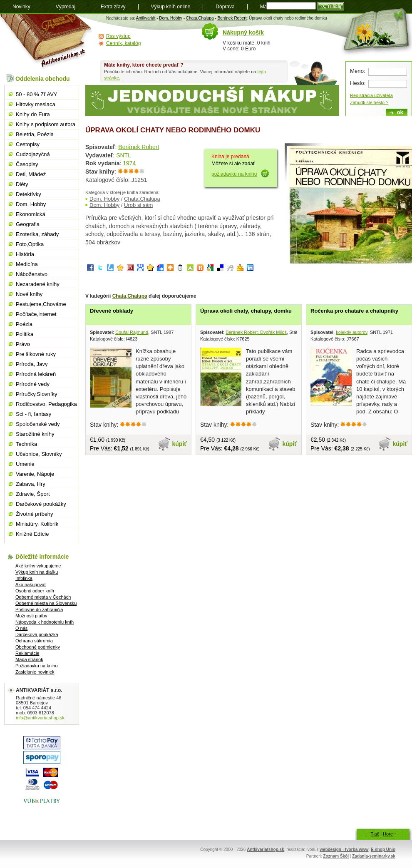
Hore (388, 834)
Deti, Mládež (31, 174)
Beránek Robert (232, 18)
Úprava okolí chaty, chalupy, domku (246, 311)
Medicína (27, 264)
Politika (25, 334)
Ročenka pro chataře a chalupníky (354, 311)
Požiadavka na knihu (37, 666)
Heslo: (358, 83)
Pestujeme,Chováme (41, 304)
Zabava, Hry (31, 484)
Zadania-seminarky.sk (374, 856)
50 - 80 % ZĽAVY (36, 94)
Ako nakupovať (31, 584)
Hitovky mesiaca (36, 104)
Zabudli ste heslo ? (369, 102)
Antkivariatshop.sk (265, 849)
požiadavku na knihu (234, 174)
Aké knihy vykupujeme (38, 566)
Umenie (25, 464)
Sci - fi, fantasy (34, 414)
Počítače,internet (36, 314)
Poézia (24, 324)
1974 (129, 163)
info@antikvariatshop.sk (40, 718)
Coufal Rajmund (132, 332)
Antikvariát (146, 18)
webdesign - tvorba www (344, 849)
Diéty (22, 184)
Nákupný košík (243, 32)
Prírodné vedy (33, 384)
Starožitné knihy (35, 434)
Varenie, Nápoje (35, 474)
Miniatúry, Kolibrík (37, 524)
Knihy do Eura (33, 114)
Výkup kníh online (171, 7)
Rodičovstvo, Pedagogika (46, 404)
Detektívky (29, 194)
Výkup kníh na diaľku (37, 572)
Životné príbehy (35, 514)
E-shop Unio (383, 849)
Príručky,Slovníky (36, 394)
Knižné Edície (32, 534)
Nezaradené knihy (38, 284)
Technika (26, 444)
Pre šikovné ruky (36, 354)
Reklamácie (27, 653)
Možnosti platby (31, 616)
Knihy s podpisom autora (46, 124)
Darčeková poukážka (37, 634)
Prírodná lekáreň (36, 374)
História (25, 254)
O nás (21, 628)
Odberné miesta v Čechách (43, 597)
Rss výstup (118, 36)
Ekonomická (31, 214)
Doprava (225, 7)
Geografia (28, 224)
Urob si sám (138, 205)
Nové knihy (29, 294)
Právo (23, 344)
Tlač (375, 834)
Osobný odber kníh (35, 591)
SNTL (124, 155)
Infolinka (24, 578)
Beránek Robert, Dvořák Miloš (256, 332)
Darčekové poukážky (41, 504)
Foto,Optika (30, 244)
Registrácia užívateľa (371, 95)
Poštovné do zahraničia (39, 609)
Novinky (21, 7)
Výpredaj (66, 7)
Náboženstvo (32, 274)
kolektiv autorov (352, 332)
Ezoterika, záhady (37, 234)
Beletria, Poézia (35, 134)
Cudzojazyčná (33, 154)
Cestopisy (28, 144)
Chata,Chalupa (200, 18)
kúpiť (180, 444)
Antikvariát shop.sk (47, 42)
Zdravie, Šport (33, 494)
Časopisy (27, 164)
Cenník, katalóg (123, 43)
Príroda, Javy (32, 364)
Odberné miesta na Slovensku (46, 603)
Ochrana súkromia (34, 641)
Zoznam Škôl (336, 856)
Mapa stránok (29, 659)
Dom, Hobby (171, 18)
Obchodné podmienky (38, 647)
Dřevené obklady (112, 311)
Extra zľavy (113, 7)
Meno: (358, 71)
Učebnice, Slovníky (39, 454)
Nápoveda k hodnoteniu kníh (45, 622)
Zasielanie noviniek (35, 672)
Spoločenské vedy (38, 424)
